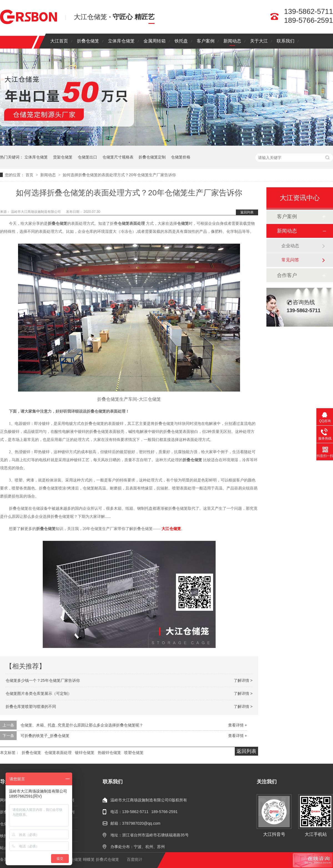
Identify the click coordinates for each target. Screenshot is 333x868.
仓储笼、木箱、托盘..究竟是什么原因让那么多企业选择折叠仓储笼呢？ (82, 725)
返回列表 (247, 212)
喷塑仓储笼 (134, 753)
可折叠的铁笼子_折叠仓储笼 (45, 736)
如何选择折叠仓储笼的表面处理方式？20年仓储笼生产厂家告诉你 (119, 175)
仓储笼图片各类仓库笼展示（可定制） (39, 693)
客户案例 (206, 41)
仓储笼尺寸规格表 (118, 157)
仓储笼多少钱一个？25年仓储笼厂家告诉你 (43, 680)
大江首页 (59, 41)
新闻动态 (232, 41)
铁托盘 (181, 41)
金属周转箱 (155, 41)
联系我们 (286, 41)
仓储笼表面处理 (58, 753)
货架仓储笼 (63, 157)
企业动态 (290, 246)
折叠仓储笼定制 (152, 157)
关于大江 (259, 41)
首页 (30, 175)
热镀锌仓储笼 (109, 753)
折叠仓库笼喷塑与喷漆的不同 (31, 706)
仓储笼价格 (181, 157)
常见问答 (290, 260)
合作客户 (287, 275)
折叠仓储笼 (88, 41)
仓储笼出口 (87, 157)
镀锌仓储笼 (85, 753)
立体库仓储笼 (121, 41)
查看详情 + (238, 725)
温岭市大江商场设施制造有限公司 (36, 212)
